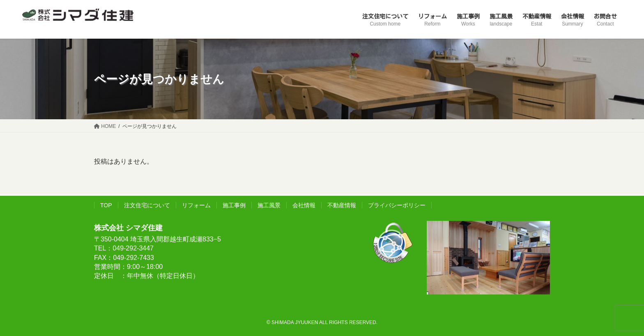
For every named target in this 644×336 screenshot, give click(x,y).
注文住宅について (147, 205)
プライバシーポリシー (397, 205)
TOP (106, 205)
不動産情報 (342, 205)
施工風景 (269, 205)
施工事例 (234, 205)
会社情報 (304, 205)
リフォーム (196, 205)
